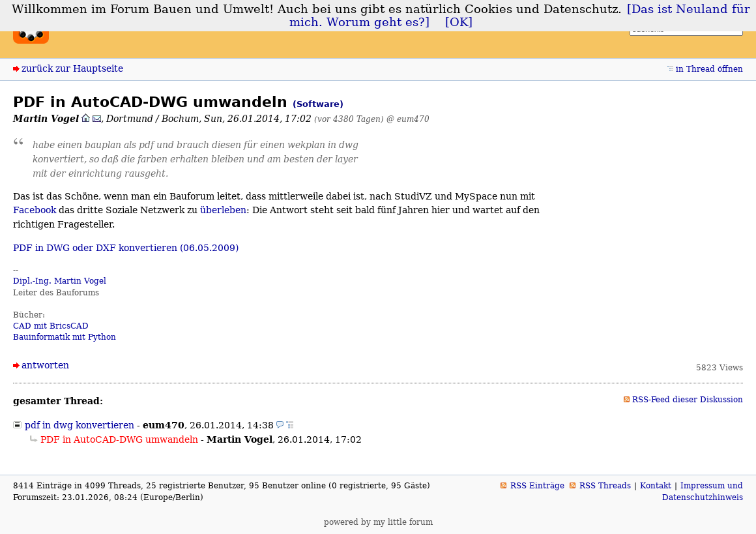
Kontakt (656, 486)
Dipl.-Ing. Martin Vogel (60, 281)
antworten (45, 365)
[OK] (459, 22)
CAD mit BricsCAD (51, 326)
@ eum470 (408, 119)
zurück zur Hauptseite (72, 68)
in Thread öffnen (709, 69)
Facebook (35, 210)
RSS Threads (605, 486)
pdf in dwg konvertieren (80, 425)
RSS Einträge (537, 486)
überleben (223, 210)
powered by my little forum (378, 522)
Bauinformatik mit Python (65, 337)
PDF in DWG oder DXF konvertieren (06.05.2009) (126, 248)
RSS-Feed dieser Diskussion (688, 400)
